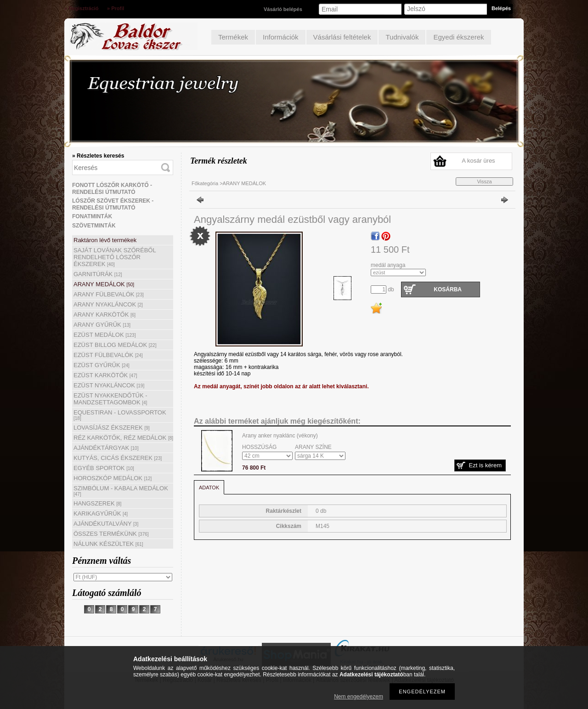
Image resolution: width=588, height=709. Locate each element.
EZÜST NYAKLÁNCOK (109, 385)
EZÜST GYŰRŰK (102, 365)
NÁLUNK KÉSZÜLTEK (108, 544)
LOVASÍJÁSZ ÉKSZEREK (112, 428)
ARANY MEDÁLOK (104, 284)
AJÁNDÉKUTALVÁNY (106, 524)
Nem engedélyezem (359, 697)
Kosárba (448, 289)
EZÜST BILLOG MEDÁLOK (115, 345)
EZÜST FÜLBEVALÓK (108, 355)
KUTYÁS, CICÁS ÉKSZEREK (118, 458)
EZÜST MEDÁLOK (105, 335)
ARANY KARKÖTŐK (105, 315)
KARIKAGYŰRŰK (101, 513)
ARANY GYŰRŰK (102, 325)
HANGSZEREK (97, 503)
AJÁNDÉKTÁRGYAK (106, 448)
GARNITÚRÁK (98, 274)
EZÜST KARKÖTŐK (105, 375)
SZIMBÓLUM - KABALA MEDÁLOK (121, 491)
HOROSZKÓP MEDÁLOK (113, 478)
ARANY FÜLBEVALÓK (109, 294)
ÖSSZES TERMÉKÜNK (111, 534)
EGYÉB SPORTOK (104, 468)
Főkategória (205, 183)
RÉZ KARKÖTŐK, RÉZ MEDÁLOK (123, 438)
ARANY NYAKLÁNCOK (108, 304)
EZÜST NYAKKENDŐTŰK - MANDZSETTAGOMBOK (110, 399)
